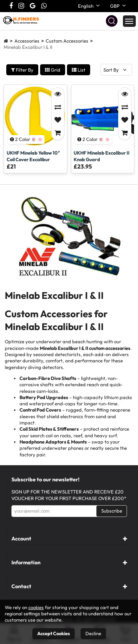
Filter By (22, 70)
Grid (53, 70)
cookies (36, 607)
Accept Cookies (54, 633)
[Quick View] (58, 94)
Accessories (27, 41)
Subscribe (112, 511)
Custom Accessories (67, 41)
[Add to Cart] (58, 133)
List (79, 70)
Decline (93, 633)
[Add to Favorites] (58, 120)
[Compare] (58, 107)
